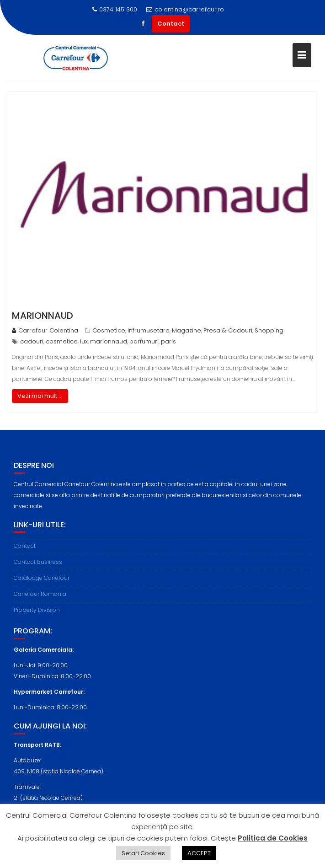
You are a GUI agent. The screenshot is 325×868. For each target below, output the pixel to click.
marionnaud (109, 341)
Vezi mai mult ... (40, 396)
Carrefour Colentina (45, 330)
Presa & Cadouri (228, 330)
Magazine (186, 330)
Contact (171, 24)
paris (168, 341)
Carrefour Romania (40, 597)
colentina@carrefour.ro (185, 9)
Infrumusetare (149, 330)
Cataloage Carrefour (42, 581)
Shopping (269, 330)
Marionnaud (43, 316)
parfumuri (144, 341)
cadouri (32, 341)
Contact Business (38, 565)
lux (84, 341)
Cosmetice (109, 330)
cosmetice (62, 341)
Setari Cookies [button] (143, 853)
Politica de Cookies (273, 838)
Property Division (37, 613)
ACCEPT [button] (199, 853)
